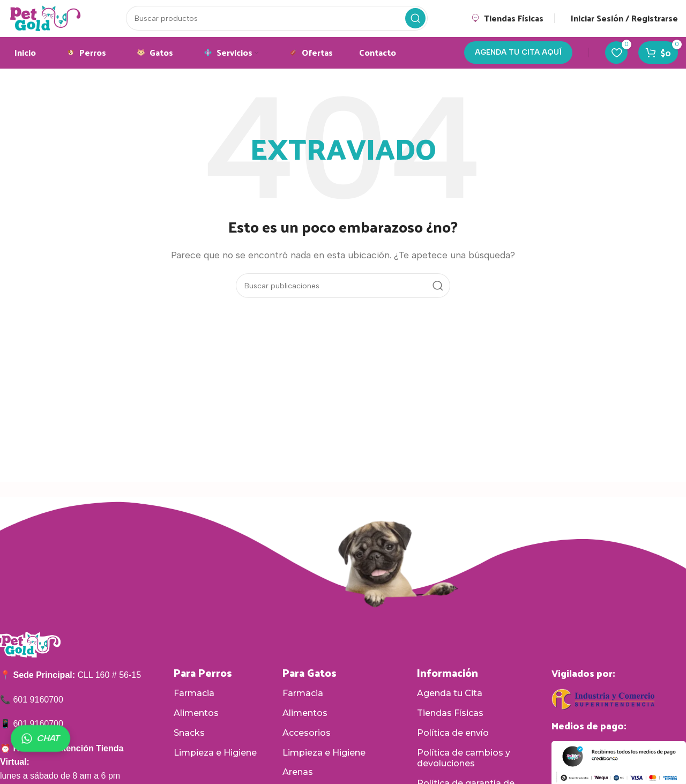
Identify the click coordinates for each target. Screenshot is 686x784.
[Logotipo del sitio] (58, 23)
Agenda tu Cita (450, 706)
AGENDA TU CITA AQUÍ (518, 65)
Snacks (189, 746)
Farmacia (194, 706)
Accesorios (307, 746)
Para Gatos (310, 685)
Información (448, 685)
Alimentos (196, 726)
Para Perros (203, 685)
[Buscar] (289, 24)
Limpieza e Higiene (215, 766)
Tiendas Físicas (450, 726)
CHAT (40, 738)
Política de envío (453, 746)
